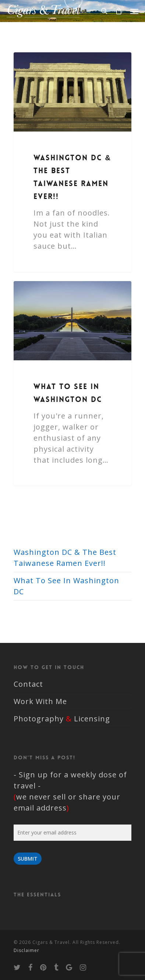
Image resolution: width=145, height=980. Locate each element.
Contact (28, 684)
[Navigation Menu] (134, 11)
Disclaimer (26, 950)
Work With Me (40, 701)
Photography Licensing (62, 719)
